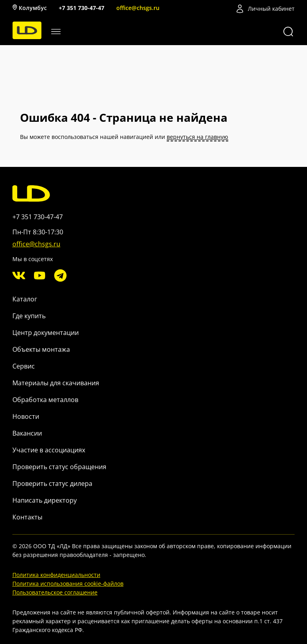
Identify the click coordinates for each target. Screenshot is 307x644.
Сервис (24, 366)
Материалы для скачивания (56, 383)
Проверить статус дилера (52, 483)
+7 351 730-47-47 (82, 8)
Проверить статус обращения (59, 467)
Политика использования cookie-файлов (68, 584)
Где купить (29, 316)
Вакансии (27, 433)
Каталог (25, 299)
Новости (26, 416)
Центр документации (46, 333)
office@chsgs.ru (138, 8)
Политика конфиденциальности (56, 575)
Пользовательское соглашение (55, 592)
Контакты (27, 517)
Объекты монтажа (41, 349)
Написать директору (45, 500)
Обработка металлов (45, 400)
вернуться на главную (197, 137)
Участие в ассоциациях (49, 450)
